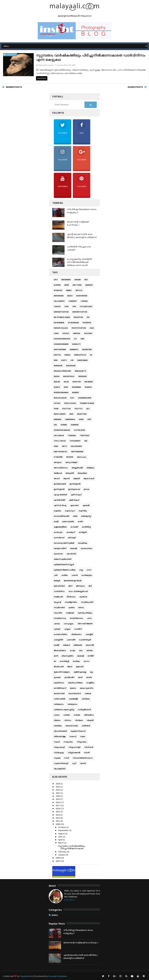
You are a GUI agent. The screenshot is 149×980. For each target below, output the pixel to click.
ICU (75, 339)
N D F (72, 398)
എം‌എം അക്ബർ (60, 495)
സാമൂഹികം (68, 742)
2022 (58, 790)
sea (55, 425)
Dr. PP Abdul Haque (62, 317)
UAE (86, 441)
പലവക (57, 624)
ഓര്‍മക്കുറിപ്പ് (86, 516)
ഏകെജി (86, 505)
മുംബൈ (57, 677)
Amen (67, 285)
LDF (72, 360)
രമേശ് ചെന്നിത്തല (75, 683)
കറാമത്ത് (74, 527)
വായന (57, 715)
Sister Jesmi (80, 430)
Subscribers (63, 181)
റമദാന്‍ (83, 763)
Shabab (64, 425)
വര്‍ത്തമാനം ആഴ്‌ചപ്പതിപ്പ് (64, 710)
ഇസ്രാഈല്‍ (75, 484)
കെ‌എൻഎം (83, 543)
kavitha (57, 355)
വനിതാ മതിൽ (59, 699)
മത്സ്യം (90, 650)
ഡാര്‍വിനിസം (11, 55)
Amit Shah (77, 285)
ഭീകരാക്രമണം (60, 650)
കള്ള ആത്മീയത (60, 527)
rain (71, 414)
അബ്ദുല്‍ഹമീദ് (77, 468)
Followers (63, 128)
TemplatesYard (27, 976)
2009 (58, 824)
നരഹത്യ (58, 613)
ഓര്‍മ (75, 516)
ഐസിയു (83, 511)
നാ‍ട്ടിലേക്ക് (70, 613)
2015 (58, 812)
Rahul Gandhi (60, 414)
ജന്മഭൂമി (57, 581)
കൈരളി (73, 548)
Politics (79, 409)
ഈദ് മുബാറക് (74, 489)
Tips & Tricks (60, 441)
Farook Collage (61, 328)
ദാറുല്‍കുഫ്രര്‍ (87, 602)
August (62, 834)
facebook (87, 323)
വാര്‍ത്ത (67, 715)
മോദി (80, 677)
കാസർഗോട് (59, 538)
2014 (56, 280)
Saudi (81, 419)
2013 (58, 818)
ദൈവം (81, 607)
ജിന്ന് (70, 586)
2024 (58, 784)
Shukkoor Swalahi (62, 430)
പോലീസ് (78, 629)
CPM (74, 306)
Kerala (67, 355)
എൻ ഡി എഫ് (76, 495)
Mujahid (88, 387)
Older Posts (135, 87)
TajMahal (72, 435)
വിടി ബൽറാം (89, 715)
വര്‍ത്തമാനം (59, 704)
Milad (66, 382)
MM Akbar (89, 382)
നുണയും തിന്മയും (85, 613)
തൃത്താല (83, 597)
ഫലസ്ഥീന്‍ (71, 640)
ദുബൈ (71, 607)
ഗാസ (89, 570)
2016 (58, 808)
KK (91, 355)
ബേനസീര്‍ (90, 645)
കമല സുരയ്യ (68, 521)
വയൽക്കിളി (73, 699)
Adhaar (78, 280)
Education (78, 317)
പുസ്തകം (67, 629)
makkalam (58, 366)
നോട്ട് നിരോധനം (76, 618)
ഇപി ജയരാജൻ (60, 484)
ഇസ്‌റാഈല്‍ (59, 489)
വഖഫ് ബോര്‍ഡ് (74, 693)
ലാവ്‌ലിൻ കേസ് (60, 688)
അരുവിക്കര (82, 473)
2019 (58, 799)
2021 (58, 793)
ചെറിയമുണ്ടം (87, 575)
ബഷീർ (56, 645)
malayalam (71, 366)
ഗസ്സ (81, 570)
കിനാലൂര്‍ (72, 538)
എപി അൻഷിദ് (59, 500)
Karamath (74, 349)
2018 (58, 802)
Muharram (76, 387)
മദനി (56, 656)
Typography (75, 441)
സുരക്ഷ (57, 758)
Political (67, 409)
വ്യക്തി (90, 720)
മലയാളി (80, 656)
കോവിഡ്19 (71, 554)
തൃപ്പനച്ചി (57, 602)
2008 (58, 858)
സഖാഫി (73, 736)
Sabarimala (70, 419)
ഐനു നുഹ (70, 511)
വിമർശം (57, 720)
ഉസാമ (86, 489)
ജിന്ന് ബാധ (80, 586)
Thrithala (85, 435)
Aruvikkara (59, 296)
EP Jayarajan (73, 323)
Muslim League (60, 398)
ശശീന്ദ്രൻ (86, 726)
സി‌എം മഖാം (82, 742)
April (60, 840)
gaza (92, 328)
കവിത (80, 521)
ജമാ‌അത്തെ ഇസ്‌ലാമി (73, 581)
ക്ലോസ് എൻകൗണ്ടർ (63, 559)
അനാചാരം (82, 457)
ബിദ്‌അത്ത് (78, 645)
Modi (66, 387)
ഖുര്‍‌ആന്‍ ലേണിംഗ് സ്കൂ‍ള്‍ (64, 564)
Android (89, 285)
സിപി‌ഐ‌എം (59, 753)
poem (56, 409)
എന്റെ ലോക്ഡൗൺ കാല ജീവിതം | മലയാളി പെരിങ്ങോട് (82, 236)
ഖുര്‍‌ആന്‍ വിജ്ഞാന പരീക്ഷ (65, 570)
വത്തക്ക (88, 693)
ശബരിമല (58, 726)
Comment (73, 301)
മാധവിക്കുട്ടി (64, 661)
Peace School (70, 403)
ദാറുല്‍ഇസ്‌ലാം (71, 602)
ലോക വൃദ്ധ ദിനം (87, 688)
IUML (82, 339)
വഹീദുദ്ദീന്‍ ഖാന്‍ (84, 710)
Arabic (69, 290)
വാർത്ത (77, 715)
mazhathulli (69, 376)
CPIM (66, 306)
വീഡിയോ (79, 720)
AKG (86, 280)
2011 (58, 821)
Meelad (57, 382)
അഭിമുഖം (90, 468)
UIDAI (56, 446)
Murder (75, 392)
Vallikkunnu (76, 446)
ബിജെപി (66, 645)
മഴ (55, 661)
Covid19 (57, 306)
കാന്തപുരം (58, 532)
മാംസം (87, 661)
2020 (58, 796)
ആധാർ (66, 478)
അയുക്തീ (70, 473)
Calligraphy (59, 301)
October (62, 827)
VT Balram (58, 457)
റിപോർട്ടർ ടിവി (59, 769)
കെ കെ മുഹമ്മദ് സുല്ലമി (64, 543)
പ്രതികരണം (76, 634)
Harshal (77, 333)
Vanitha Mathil (61, 452)
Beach (70, 296)
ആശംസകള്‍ (89, 478)
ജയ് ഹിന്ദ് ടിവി (59, 586)
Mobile (57, 387)
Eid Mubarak (59, 323)
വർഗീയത (86, 699)
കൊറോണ (58, 554)
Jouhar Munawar (61, 344)
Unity (64, 446)
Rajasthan (82, 414)
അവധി (57, 478)
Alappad (57, 285)
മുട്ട (91, 672)
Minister (77, 382)
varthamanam (77, 452)
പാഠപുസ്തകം (69, 624)
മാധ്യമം (76, 661)
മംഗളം (73, 650)
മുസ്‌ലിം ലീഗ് (69, 677)
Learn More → (71, 900)
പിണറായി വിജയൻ (85, 624)
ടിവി (90, 586)
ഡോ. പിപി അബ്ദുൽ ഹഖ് (78, 591)
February (62, 852)
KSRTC (64, 360)
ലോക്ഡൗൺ (59, 693)
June (61, 837)
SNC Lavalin (59, 435)
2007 (58, 861)
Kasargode (87, 349)
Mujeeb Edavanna (61, 392)
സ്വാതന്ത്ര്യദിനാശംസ (83, 758)
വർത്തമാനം (72, 704)
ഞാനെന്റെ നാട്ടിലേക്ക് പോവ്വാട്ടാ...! (78, 223)
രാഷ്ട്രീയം (90, 683)
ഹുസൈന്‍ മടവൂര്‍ (61, 763)
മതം (81, 650)
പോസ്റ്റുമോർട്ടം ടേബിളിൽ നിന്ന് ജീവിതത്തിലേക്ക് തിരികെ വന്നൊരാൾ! (79, 262)
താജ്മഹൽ (58, 597)
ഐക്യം (57, 511)
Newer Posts (14, 87)
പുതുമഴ (57, 629)
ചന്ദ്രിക (64, 575)
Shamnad (75, 425)
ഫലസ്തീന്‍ (89, 634)
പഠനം (89, 618)
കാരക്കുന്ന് (71, 532)
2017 (58, 805)
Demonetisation (61, 312)
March (61, 843)
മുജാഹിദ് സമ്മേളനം (62, 672)
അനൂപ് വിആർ (71, 462)
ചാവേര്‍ (74, 575)
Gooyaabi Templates (58, 976)
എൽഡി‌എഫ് (74, 500)
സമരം (83, 736)
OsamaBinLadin (85, 398)
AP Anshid (58, 290)
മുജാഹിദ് (80, 667)
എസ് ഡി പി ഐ (60, 505)
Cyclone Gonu (86, 306)
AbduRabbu (66, 280)
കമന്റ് (56, 521)
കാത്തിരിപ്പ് (86, 527)
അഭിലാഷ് (58, 473)
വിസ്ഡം (68, 720)
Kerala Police (80, 355)
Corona (84, 301)
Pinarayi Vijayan (87, 403)
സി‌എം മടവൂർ (59, 747)
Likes (82, 128)
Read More (42, 78)
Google (66, 333)
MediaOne (82, 376)
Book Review (82, 296)
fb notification (79, 328)
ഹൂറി (74, 763)
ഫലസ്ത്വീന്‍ (58, 640)
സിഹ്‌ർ (87, 753)
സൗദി (66, 758)
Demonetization (80, 312)
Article (79, 290)
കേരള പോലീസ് (60, 548)
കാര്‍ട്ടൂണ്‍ (83, 532)
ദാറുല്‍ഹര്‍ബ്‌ (59, 607)
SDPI (89, 419)
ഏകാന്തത (74, 505)
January (62, 855)
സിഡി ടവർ (89, 747)
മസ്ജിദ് (91, 656)
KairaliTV (76, 344)
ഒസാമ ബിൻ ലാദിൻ (61, 516)
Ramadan (58, 419)
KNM (56, 360)
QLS (88, 409)
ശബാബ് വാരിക (72, 726)
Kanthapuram (60, 349)
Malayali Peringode (62, 371)
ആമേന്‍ (77, 478)
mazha (57, 376)
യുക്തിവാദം (59, 683)
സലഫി (57, 742)
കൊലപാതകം (86, 548)
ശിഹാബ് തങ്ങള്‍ (60, 731)
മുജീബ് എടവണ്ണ (80, 672)
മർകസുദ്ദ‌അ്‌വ (67, 656)
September (64, 830)
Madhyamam (82, 360)
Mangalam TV (80, 371)
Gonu (56, 333)
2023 (58, 787)
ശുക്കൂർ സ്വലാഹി (78, 731)
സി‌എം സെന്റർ (74, 747)
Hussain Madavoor (62, 339)
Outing (57, 403)
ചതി (56, 575)
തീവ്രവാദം (71, 597)
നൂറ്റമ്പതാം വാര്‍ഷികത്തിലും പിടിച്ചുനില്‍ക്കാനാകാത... (71, 847)
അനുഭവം (58, 462)
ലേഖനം (73, 688)
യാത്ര (89, 677)
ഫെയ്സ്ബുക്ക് (85, 640)
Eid (88, 317)
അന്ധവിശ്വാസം (61, 468)
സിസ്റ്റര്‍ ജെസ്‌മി (74, 753)
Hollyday (88, 333)
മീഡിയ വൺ (59, 667)
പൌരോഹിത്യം (60, 634)
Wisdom (70, 457)
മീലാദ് (70, 667)
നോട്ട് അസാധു (60, 618)
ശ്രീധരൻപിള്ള (60, 736)
